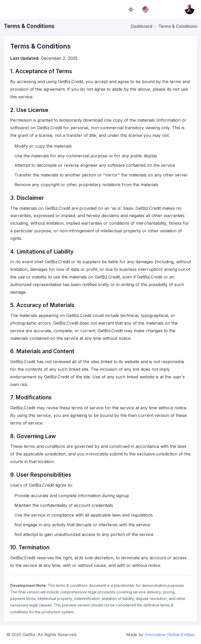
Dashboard (142, 26)
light (131, 9)
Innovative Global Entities (170, 635)
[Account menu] (189, 9)
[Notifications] (175, 9)
